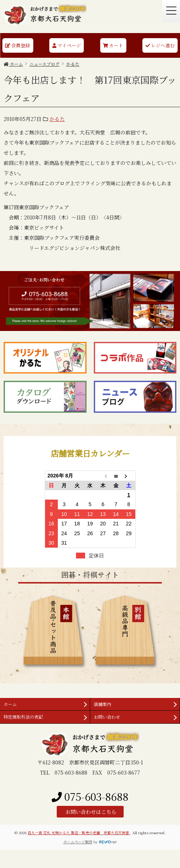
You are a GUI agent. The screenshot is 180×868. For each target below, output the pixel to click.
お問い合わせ (107, 717)
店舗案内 (103, 704)
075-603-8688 (90, 796)
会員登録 (18, 45)
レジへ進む (160, 45)
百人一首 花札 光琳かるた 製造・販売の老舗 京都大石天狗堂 (79, 833)
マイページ (67, 45)
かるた (57, 119)
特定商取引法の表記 (23, 717)
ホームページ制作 (78, 842)
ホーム (10, 704)
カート (113, 45)
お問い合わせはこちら (90, 812)
